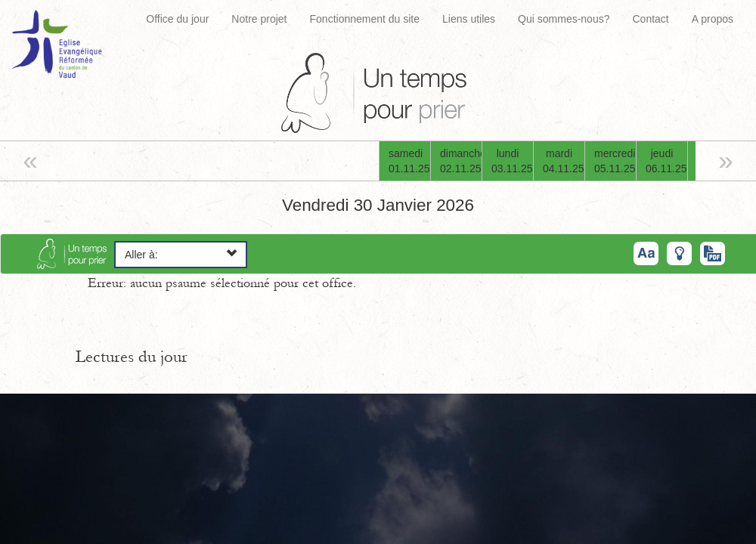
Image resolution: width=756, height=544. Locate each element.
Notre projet (259, 19)
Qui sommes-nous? (564, 19)
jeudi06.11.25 (666, 161)
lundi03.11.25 (512, 161)
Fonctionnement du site (365, 19)
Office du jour (177, 19)
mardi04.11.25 (564, 161)
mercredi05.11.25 (615, 161)
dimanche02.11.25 (461, 161)
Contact (650, 19)
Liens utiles (469, 19)
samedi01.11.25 (409, 161)
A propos (713, 19)
